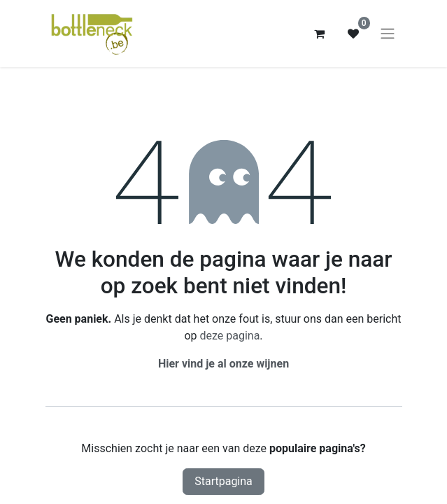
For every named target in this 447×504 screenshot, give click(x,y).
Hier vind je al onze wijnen (223, 364)
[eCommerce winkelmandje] (320, 34)
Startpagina (223, 481)
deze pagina (229, 336)
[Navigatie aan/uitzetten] (388, 34)
